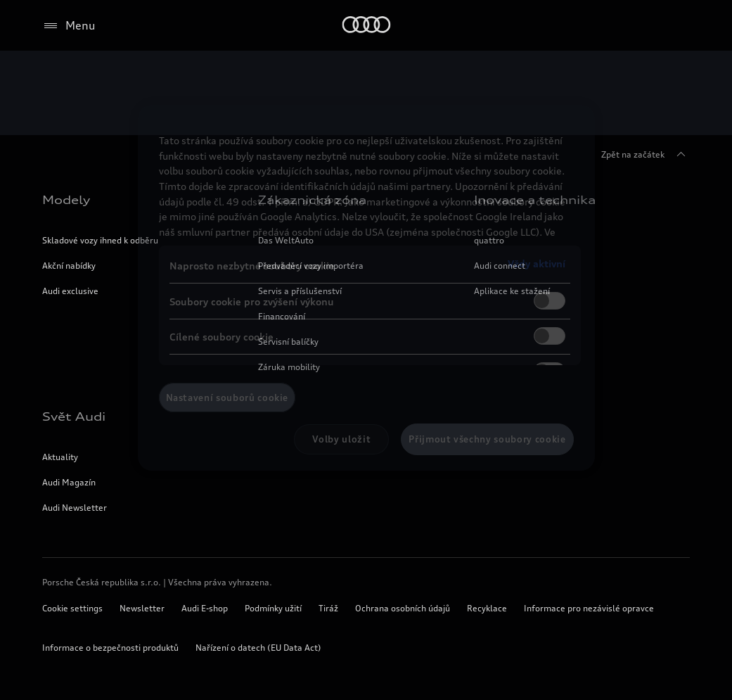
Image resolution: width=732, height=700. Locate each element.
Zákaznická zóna (312, 200)
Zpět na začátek (646, 155)
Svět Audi (74, 416)
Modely (66, 200)
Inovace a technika (535, 200)
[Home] (366, 26)
